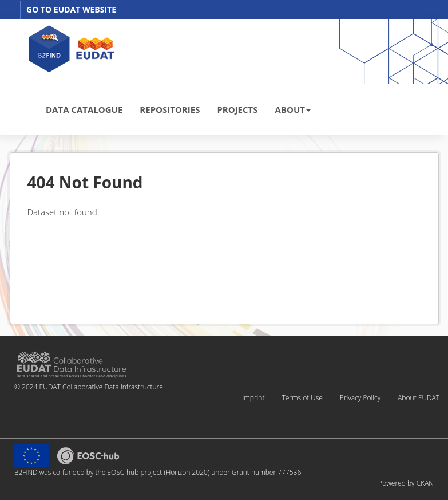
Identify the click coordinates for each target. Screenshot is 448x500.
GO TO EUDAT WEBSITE (71, 9)
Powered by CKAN (406, 483)
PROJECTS (237, 109)
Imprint (253, 398)
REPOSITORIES (170, 109)
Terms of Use (302, 398)
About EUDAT (419, 398)
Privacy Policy (360, 398)
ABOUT (293, 109)
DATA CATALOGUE (84, 109)
